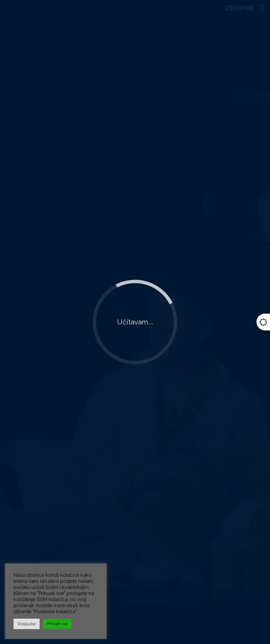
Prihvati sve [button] (57, 624)
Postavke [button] (27, 624)
